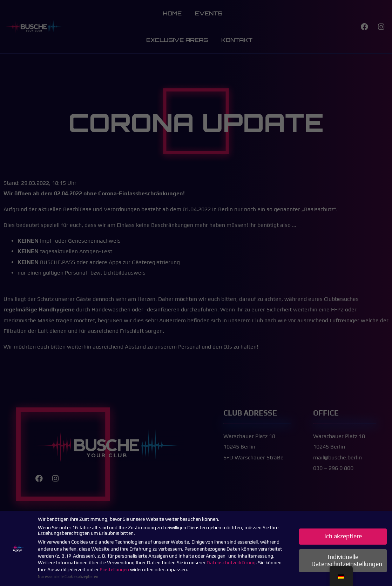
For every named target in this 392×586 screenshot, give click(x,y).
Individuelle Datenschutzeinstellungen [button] (347, 560)
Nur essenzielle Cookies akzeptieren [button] (68, 577)
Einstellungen (114, 570)
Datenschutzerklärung (231, 563)
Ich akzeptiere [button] (343, 536)
